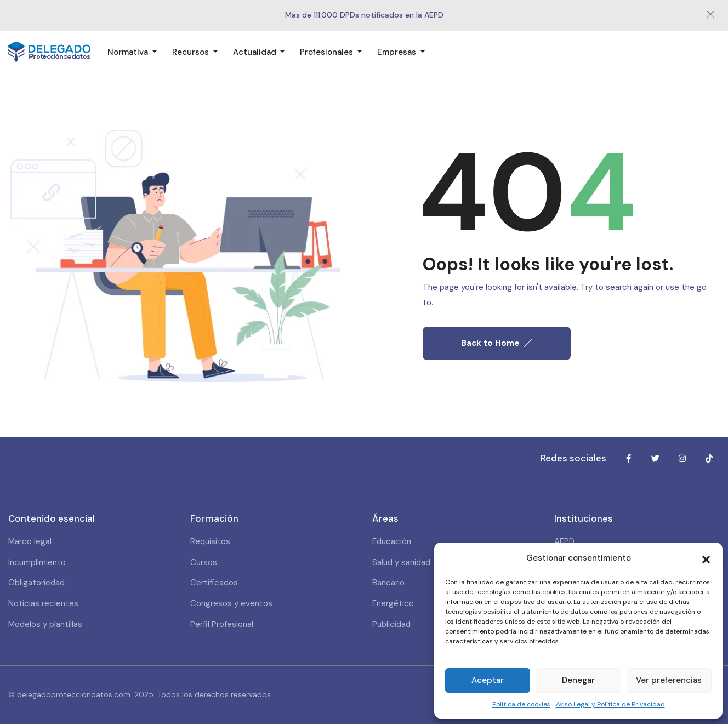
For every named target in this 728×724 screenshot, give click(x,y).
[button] (706, 558)
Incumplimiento (37, 562)
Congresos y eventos (231, 603)
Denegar (578, 680)
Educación (392, 541)
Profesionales (328, 52)
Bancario (388, 583)
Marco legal (30, 541)
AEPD (564, 541)
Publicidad (391, 624)
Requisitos (210, 541)
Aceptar (488, 680)
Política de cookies (521, 704)
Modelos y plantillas (45, 624)
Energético (393, 603)
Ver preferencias (669, 680)
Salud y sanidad (401, 562)
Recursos (192, 52)
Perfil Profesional (222, 624)
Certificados (214, 583)
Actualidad (256, 52)
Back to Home (497, 343)
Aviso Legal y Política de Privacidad (610, 704)
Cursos (204, 562)
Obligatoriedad (36, 583)
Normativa (129, 52)
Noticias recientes (43, 603)
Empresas (398, 52)
